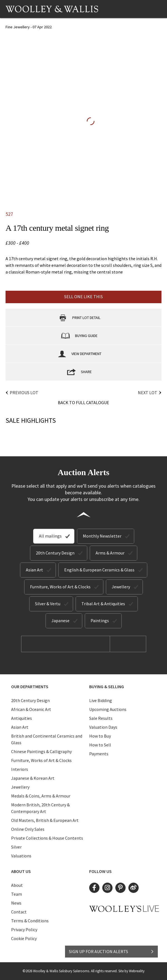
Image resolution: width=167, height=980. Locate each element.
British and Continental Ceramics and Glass (47, 739)
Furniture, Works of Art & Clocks (60, 587)
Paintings (100, 621)
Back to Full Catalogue (83, 402)
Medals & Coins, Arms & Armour (41, 796)
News (16, 903)
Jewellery (121, 587)
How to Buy (100, 736)
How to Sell (100, 745)
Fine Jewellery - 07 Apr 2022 (29, 27)
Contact (19, 912)
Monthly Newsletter (102, 536)
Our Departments (30, 687)
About (17, 885)
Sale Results (101, 718)
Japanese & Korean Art (33, 778)
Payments (99, 754)
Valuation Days (103, 727)
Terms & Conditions (30, 921)
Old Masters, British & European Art (45, 820)
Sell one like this (83, 297)
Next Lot (148, 392)
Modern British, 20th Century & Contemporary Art (40, 808)
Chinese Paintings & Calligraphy (41, 751)
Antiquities (22, 718)
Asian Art (34, 570)
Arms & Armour (110, 553)
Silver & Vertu (48, 604)
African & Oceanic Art (31, 709)
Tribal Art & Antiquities (103, 604)
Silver (16, 847)
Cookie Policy (24, 938)
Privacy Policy (24, 930)
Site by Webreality (131, 971)
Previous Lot (24, 392)
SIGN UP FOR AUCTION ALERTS (112, 951)
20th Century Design (55, 553)
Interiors (20, 769)
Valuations (21, 856)
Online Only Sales (28, 829)
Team (17, 894)
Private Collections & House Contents (47, 838)
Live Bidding (101, 700)
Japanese (60, 621)
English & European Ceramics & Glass (99, 570)
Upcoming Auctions (108, 709)
